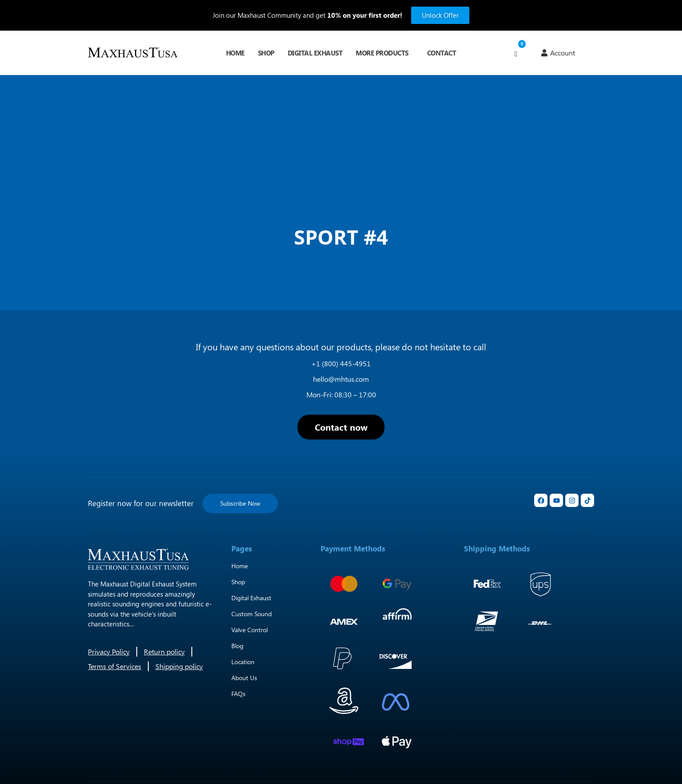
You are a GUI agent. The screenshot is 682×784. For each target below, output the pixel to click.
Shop (266, 53)
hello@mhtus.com (341, 379)
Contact (442, 53)
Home (235, 53)
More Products (382, 53)
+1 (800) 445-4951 (341, 363)
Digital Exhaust (315, 53)
